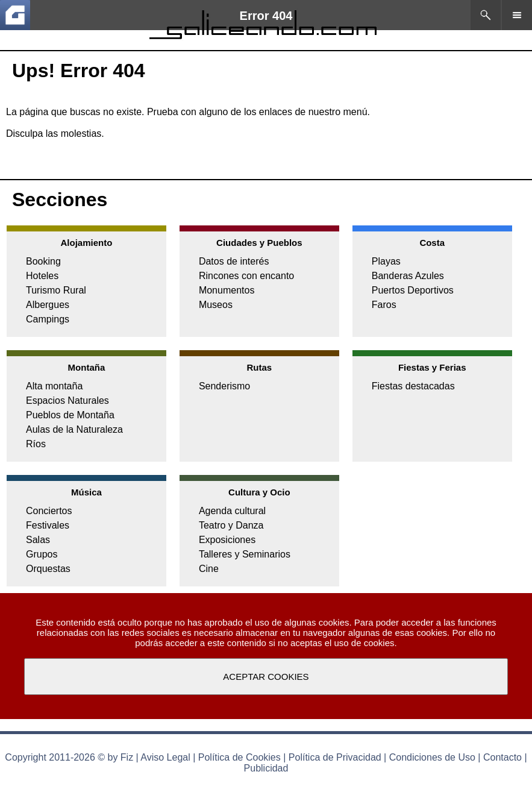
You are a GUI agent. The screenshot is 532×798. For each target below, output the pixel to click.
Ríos (36, 444)
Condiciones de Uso (432, 757)
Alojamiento (87, 243)
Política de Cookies (239, 757)
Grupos (42, 554)
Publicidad (266, 768)
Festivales (48, 525)
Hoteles (42, 276)
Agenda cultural (232, 511)
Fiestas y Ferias (432, 367)
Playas (386, 261)
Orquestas (48, 569)
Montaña (87, 367)
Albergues (48, 305)
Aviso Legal (165, 757)
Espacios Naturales (67, 401)
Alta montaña (54, 386)
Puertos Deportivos (413, 290)
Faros (384, 305)
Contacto (502, 757)
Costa (432, 243)
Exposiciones (227, 540)
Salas (38, 540)
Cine (209, 569)
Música (86, 492)
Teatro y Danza (231, 525)
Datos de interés (234, 261)
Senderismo (224, 386)
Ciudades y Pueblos (259, 243)
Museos (216, 305)
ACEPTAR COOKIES (266, 677)
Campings (48, 319)
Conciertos (49, 511)
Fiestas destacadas (413, 386)
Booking (43, 261)
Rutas (259, 367)
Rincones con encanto (246, 276)
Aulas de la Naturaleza (74, 429)
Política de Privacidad (335, 757)
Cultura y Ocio (259, 492)
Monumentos (227, 290)
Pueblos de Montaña (70, 415)
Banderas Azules (408, 276)
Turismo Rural (56, 290)
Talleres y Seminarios (245, 554)
